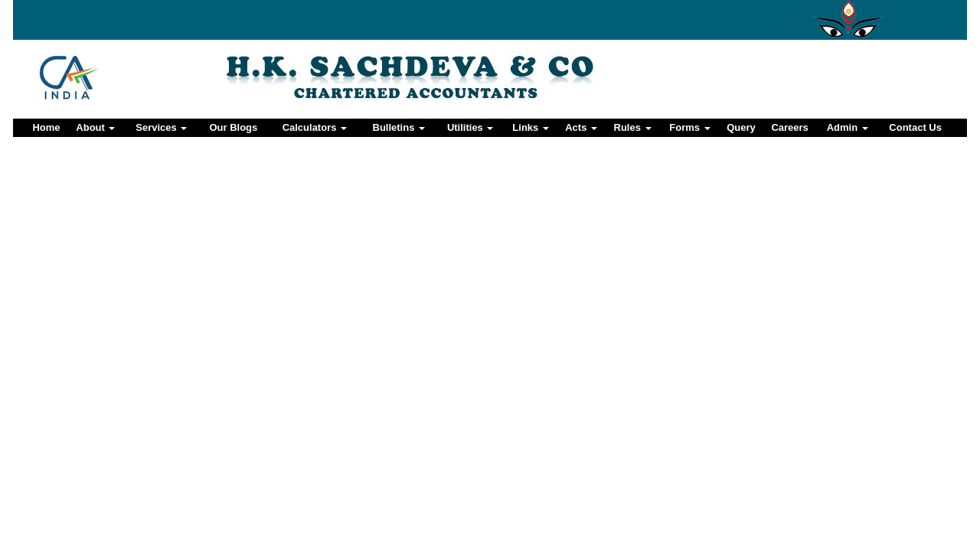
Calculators (315, 127)
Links (531, 127)
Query (741, 127)
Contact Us (915, 127)
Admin (848, 127)
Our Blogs (233, 127)
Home (46, 127)
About (95, 127)
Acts (581, 127)
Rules (633, 127)
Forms (689, 127)
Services (161, 127)
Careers (789, 127)
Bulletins (399, 127)
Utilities (470, 127)
